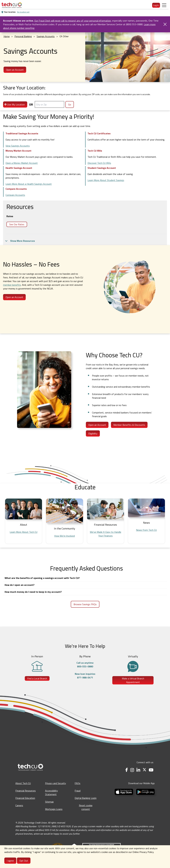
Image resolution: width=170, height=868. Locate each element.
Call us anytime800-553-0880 (85, 665)
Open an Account (15, 70)
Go (70, 104)
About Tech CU (23, 783)
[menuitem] (12, 5)
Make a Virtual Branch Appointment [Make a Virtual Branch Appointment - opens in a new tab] (133, 680)
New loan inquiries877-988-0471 (85, 676)
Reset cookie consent (86, 807)
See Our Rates (17, 224)
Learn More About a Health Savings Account (29, 184)
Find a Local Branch (37, 678)
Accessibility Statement (51, 792)
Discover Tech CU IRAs (99, 163)
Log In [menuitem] (156, 5)
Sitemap (49, 802)
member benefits (12, 285)
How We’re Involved (64, 536)
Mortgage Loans (54, 809)
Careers (19, 805)
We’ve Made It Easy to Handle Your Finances (106, 534)
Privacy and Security (56, 783)
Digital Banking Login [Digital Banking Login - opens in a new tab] (86, 798)
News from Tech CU (146, 530)
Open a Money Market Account (22, 163)
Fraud (78, 791)
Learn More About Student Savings (106, 180)
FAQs (77, 783)
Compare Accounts (15, 195)
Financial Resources (26, 791)
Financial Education (25, 798)
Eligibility (93, 433)
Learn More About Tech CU (24, 532)
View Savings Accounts (18, 146)
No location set (23, 12)
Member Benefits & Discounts (129, 425)
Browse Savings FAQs (85, 604)
